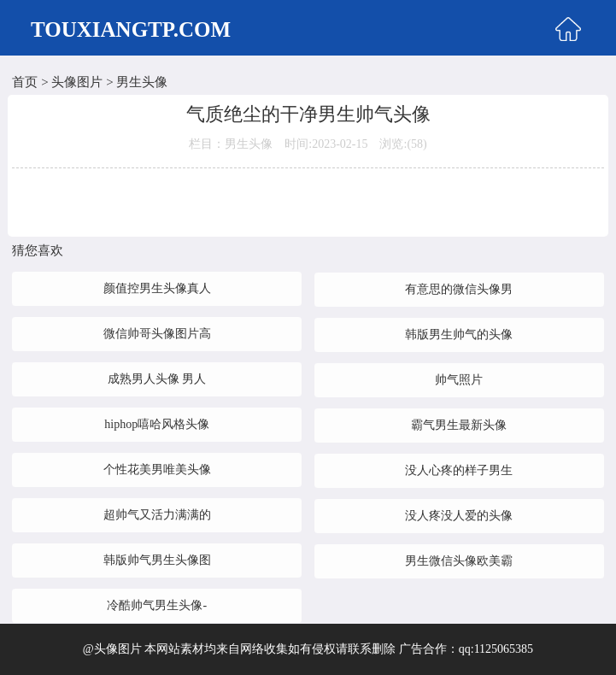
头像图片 (77, 82)
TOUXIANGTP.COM (131, 29)
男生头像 (142, 82)
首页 (25, 82)
